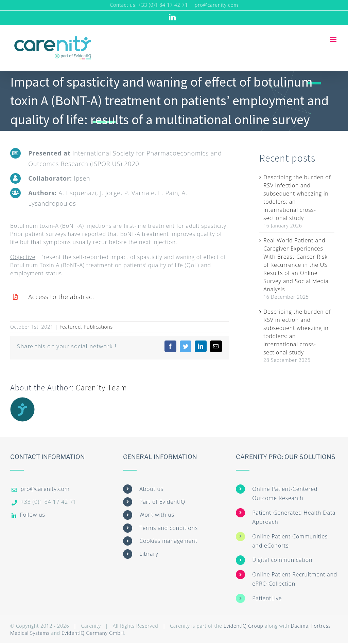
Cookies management (168, 541)
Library (149, 554)
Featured (70, 327)
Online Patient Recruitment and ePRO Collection (295, 579)
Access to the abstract (61, 297)
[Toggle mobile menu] (334, 40)
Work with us (157, 515)
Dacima (300, 626)
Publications (98, 327)
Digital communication (282, 560)
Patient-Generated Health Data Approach (294, 517)
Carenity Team (101, 388)
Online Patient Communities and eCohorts (290, 541)
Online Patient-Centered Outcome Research (285, 493)
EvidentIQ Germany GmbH (93, 633)
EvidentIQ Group (243, 626)
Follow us (33, 515)
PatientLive (267, 598)
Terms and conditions (169, 528)
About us (151, 489)
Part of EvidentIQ (162, 502)
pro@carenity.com (216, 5)
